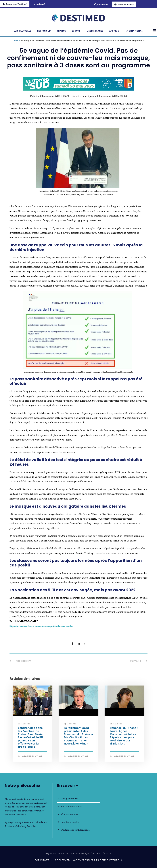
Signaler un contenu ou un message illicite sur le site (78, 854)
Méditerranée (95, 31)
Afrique (114, 31)
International (134, 31)
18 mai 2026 (24, 724)
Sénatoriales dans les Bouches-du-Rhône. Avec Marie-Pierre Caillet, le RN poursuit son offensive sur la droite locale (31, 737)
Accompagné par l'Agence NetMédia (97, 860)
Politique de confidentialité (76, 830)
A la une (27, 756)
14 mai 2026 (70, 724)
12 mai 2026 (116, 724)
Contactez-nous (70, 814)
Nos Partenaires (124, 4)
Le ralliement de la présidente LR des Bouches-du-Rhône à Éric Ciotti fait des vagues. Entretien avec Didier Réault (78, 736)
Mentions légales (70, 822)
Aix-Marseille (23, 31)
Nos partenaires (70, 799)
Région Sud (44, 31)
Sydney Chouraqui (14, 822)
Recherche (101, 4)
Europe (76, 31)
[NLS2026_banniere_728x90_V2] (78, 83)
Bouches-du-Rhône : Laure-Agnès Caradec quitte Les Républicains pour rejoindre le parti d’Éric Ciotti (124, 736)
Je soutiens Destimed (15, 4)
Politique (37, 756)
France (61, 31)
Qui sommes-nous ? (72, 806)
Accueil (17, 41)
